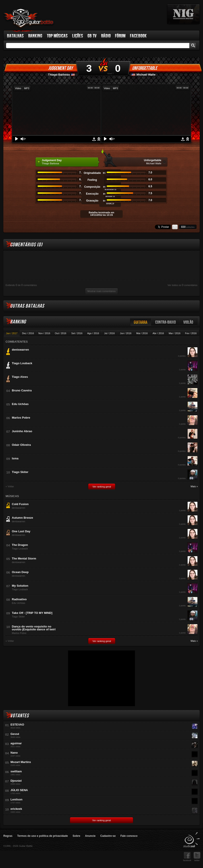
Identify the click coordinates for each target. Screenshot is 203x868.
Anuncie (90, 836)
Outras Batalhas (27, 306)
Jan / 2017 (12, 333)
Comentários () (26, 245)
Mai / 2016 (142, 333)
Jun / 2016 (126, 333)
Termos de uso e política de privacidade (42, 836)
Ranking (35, 36)
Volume (23, 139)
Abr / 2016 (158, 333)
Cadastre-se (108, 836)
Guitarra (141, 322)
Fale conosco (129, 836)
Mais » (194, 486)
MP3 (27, 88)
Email (175, 227)
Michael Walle (146, 75)
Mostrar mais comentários (102, 291)
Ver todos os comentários (182, 285)
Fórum (120, 36)
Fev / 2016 (191, 333)
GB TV (92, 36)
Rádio (106, 36)
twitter (197, 857)
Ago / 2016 (93, 333)
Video (18, 88)
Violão (188, 322)
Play (17, 139)
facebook (187, 857)
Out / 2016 (61, 333)
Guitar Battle (29, 18)
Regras (8, 836)
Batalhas (16, 36)
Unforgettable (145, 68)
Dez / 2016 (28, 333)
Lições (78, 36)
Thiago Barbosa (59, 75)
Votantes (19, 716)
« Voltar (10, 486)
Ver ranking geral (102, 487)
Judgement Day (60, 68)
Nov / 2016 (44, 333)
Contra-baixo (166, 322)
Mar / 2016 (175, 333)
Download (94, 139)
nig (183, 14)
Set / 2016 (77, 333)
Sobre (77, 836)
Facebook (138, 36)
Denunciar (99, 139)
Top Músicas (57, 36)
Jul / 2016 (110, 333)
